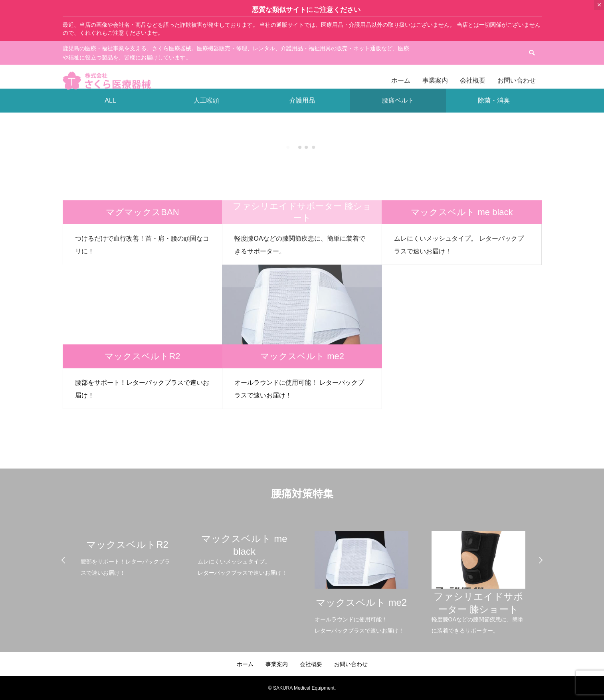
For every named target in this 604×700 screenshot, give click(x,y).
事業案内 (277, 664)
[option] (127, 549)
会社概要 (311, 664)
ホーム (245, 664)
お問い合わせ (351, 664)
